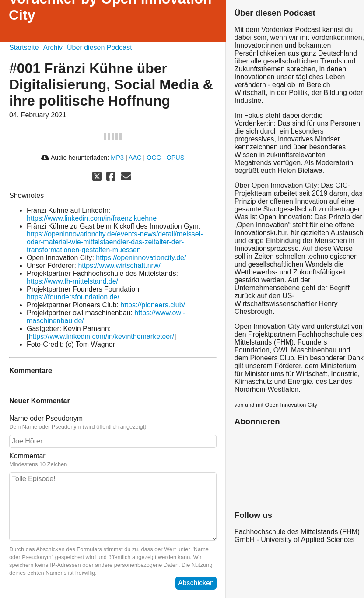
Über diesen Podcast (100, 47)
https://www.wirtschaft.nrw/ (119, 266)
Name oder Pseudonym (113, 422)
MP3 (117, 158)
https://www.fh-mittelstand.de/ (72, 281)
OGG (154, 158)
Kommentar (113, 460)
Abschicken (196, 583)
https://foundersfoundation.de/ (73, 297)
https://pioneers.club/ (153, 305)
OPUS (176, 158)
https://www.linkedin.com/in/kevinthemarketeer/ (101, 336)
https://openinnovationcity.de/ (141, 258)
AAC (135, 158)
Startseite (24, 47)
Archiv (53, 47)
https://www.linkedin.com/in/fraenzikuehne (92, 218)
